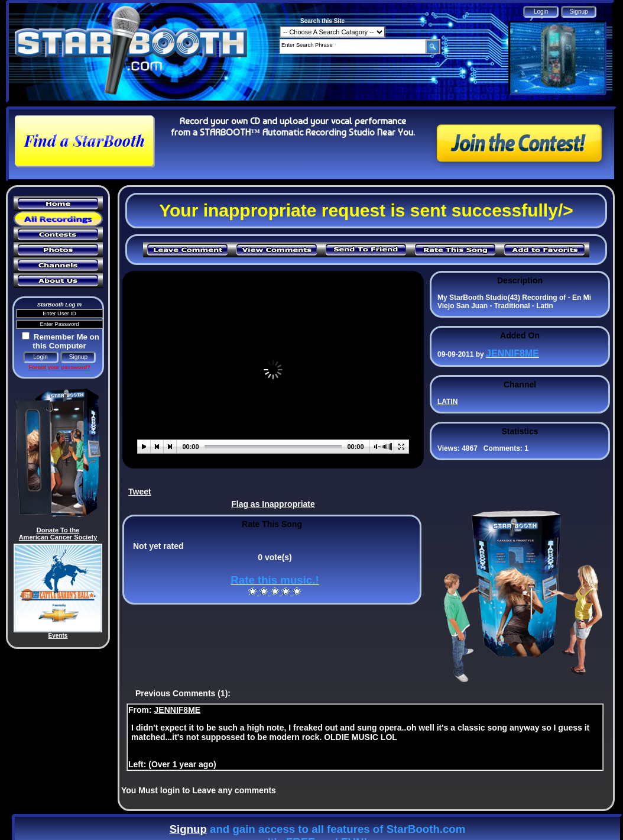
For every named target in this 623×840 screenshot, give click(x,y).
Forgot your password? (59, 367)
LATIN (447, 402)
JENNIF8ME (178, 710)
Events (58, 636)
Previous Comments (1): (183, 693)
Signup (188, 829)
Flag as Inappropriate (273, 504)
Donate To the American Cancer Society (58, 534)
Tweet (140, 492)
